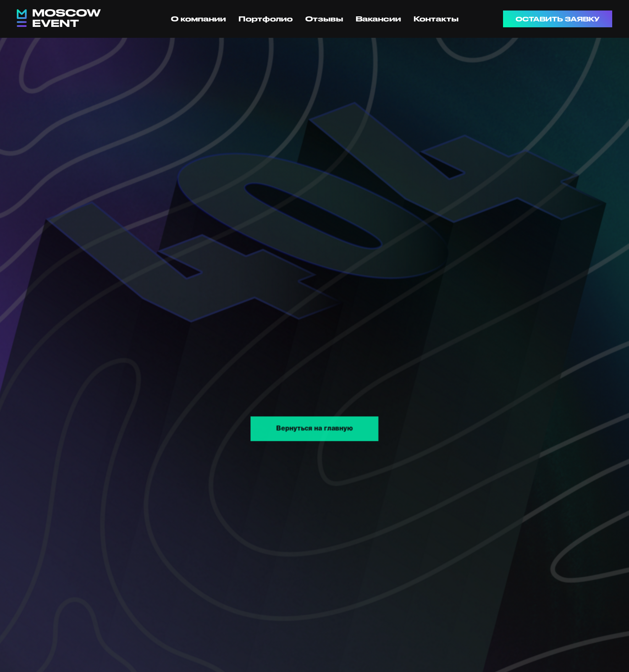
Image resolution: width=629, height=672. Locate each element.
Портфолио (266, 19)
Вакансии (378, 19)
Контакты (436, 19)
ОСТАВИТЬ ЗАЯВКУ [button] (558, 19)
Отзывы (324, 19)
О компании (198, 19)
